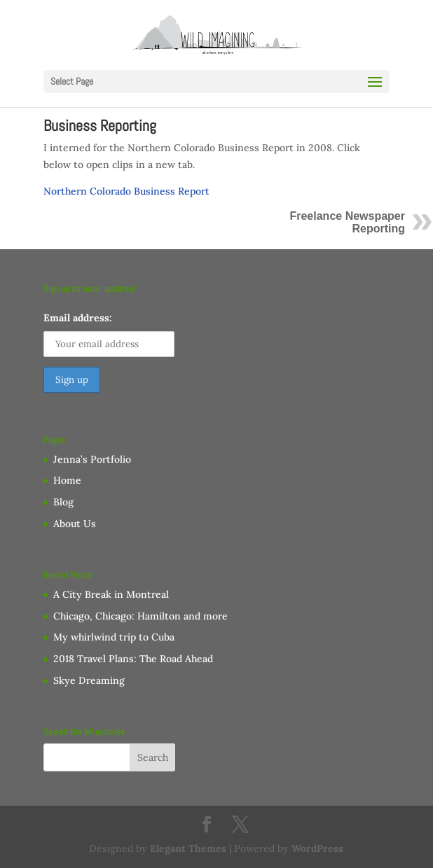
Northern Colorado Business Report (126, 191)
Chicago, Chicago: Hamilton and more (140, 616)
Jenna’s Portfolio (92, 459)
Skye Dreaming (89, 680)
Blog (63, 502)
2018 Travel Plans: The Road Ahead (133, 659)
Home (67, 480)
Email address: (78, 318)
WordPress (317, 848)
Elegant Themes (188, 848)
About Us (75, 524)
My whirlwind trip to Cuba (114, 637)
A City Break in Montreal (111, 594)
